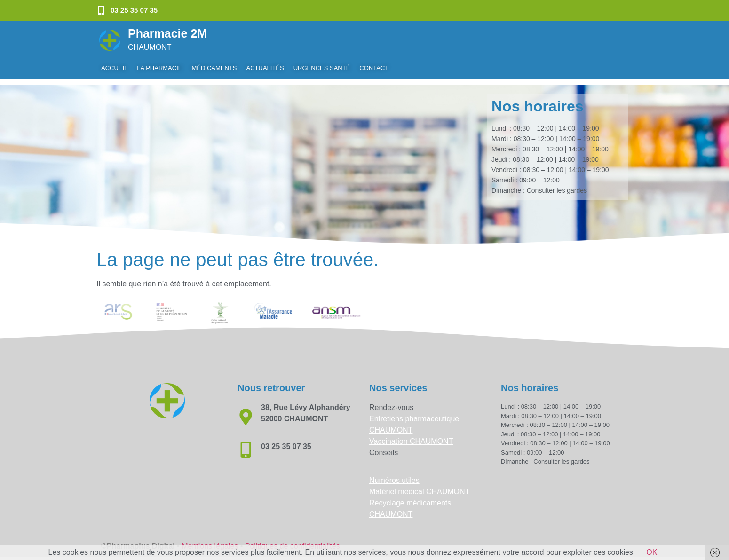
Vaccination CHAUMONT (411, 436)
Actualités (265, 68)
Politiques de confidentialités (293, 540)
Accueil (114, 68)
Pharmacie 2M (167, 33)
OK (652, 552)
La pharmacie (159, 68)
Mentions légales (210, 540)
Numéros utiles (394, 475)
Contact (374, 68)
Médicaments (214, 68)
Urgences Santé (322, 68)
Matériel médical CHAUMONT (419, 486)
